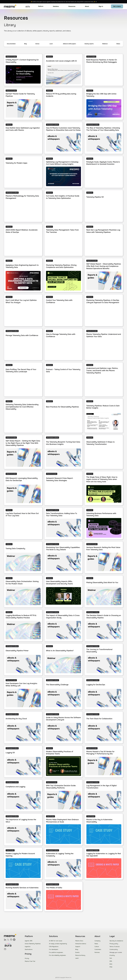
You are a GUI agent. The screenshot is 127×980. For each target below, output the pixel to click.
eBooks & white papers (69, 44)
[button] (41, 6)
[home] (10, 6)
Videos (118, 44)
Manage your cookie (116, 952)
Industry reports (89, 44)
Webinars (105, 44)
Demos (37, 44)
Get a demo (117, 6)
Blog (25, 44)
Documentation (11, 44)
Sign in (101, 6)
